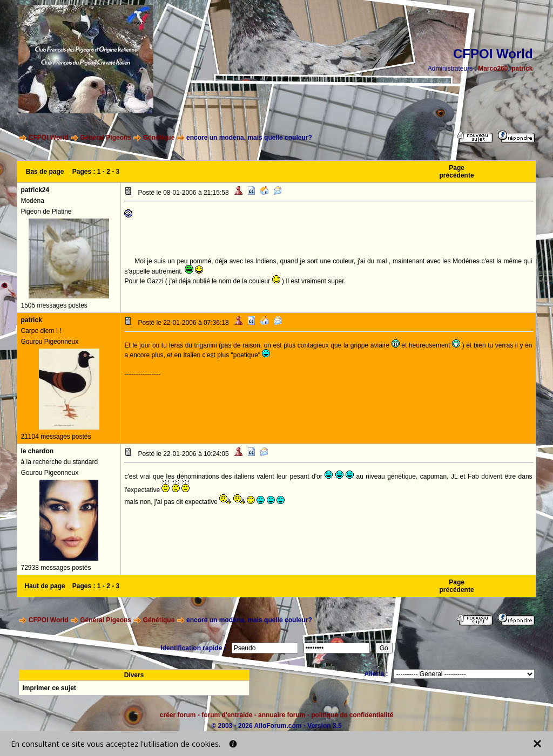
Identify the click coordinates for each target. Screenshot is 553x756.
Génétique (159, 138)
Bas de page (45, 172)
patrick (522, 69)
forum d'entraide (227, 715)
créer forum (178, 715)
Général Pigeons (106, 138)
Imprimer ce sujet (49, 688)
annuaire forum (282, 715)
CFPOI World (49, 138)
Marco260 (493, 69)
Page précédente (457, 172)
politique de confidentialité (352, 715)
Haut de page (45, 586)
